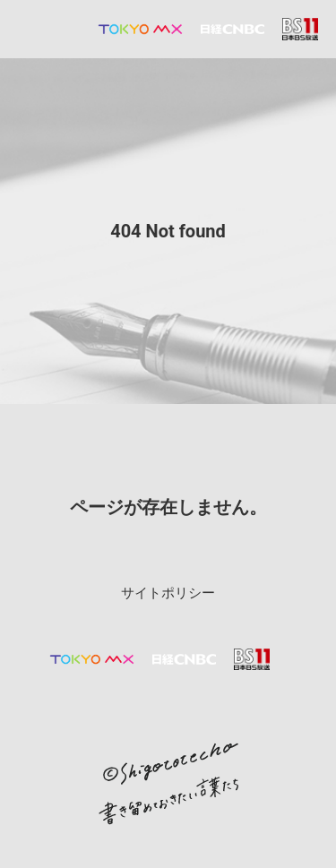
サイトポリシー (168, 593)
